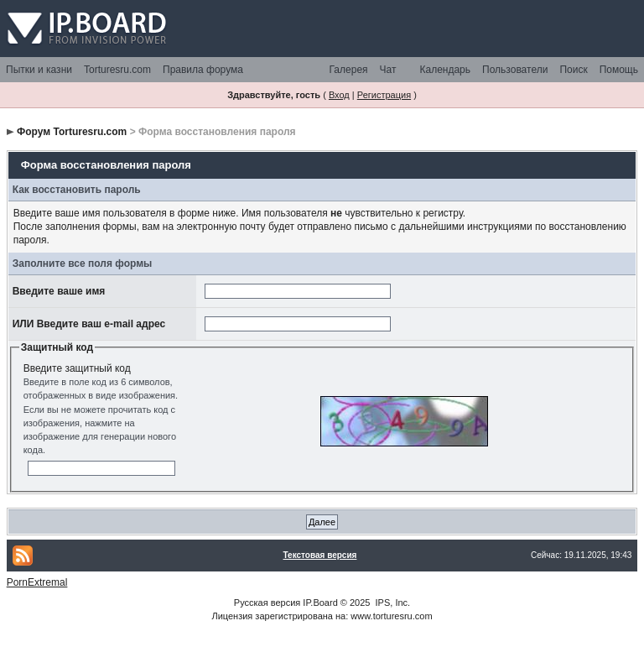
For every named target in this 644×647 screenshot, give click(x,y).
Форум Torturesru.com (72, 132)
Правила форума (203, 70)
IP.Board (320, 603)
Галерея (349, 70)
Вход (339, 95)
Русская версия (267, 603)
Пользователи (515, 70)
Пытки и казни (39, 70)
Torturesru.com (117, 70)
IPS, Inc (392, 603)
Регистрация (384, 95)
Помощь (619, 70)
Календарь (445, 70)
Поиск (573, 70)
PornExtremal (37, 582)
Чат (388, 70)
